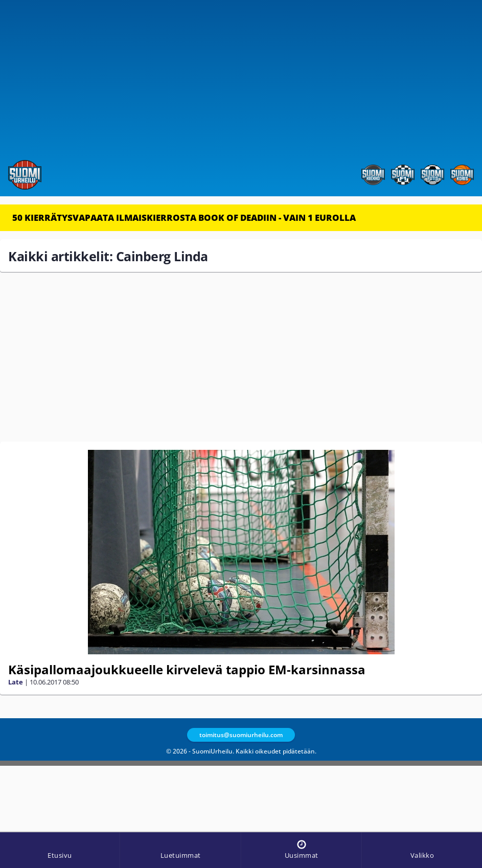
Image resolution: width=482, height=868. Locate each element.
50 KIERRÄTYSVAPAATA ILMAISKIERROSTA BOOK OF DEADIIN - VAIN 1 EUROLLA (184, 218)
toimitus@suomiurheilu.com (241, 735)
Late (16, 682)
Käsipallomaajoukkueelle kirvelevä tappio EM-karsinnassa (187, 669)
